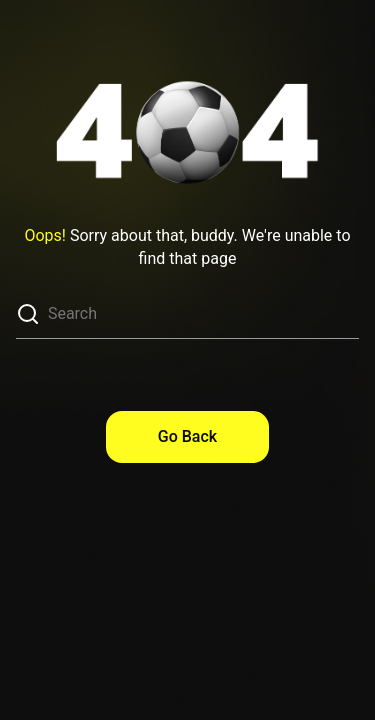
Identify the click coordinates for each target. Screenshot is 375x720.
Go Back (187, 436)
